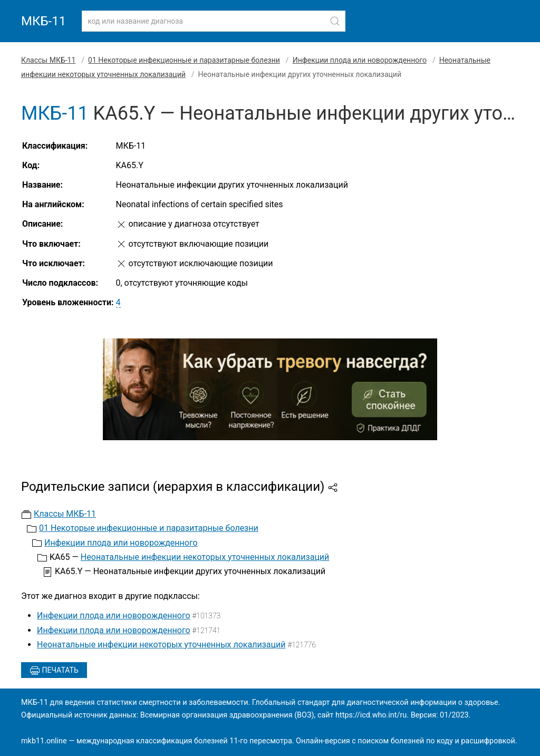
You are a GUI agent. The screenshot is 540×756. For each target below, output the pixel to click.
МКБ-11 (44, 21)
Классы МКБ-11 (48, 60)
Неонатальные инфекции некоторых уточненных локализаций (205, 557)
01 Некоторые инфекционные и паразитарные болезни (184, 60)
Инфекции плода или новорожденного (360, 60)
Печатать (54, 671)
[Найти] (335, 21)
